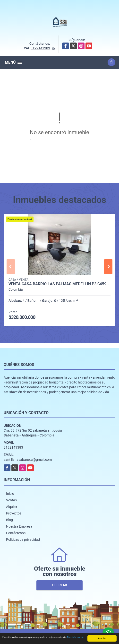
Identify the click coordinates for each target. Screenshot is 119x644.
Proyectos (14, 513)
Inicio (10, 494)
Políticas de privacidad (23, 540)
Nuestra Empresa (19, 526)
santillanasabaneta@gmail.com (28, 460)
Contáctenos (16, 533)
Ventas (11, 500)
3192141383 (40, 48)
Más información (76, 637)
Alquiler (12, 507)
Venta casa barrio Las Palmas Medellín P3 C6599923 (59, 284)
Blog (9, 520)
